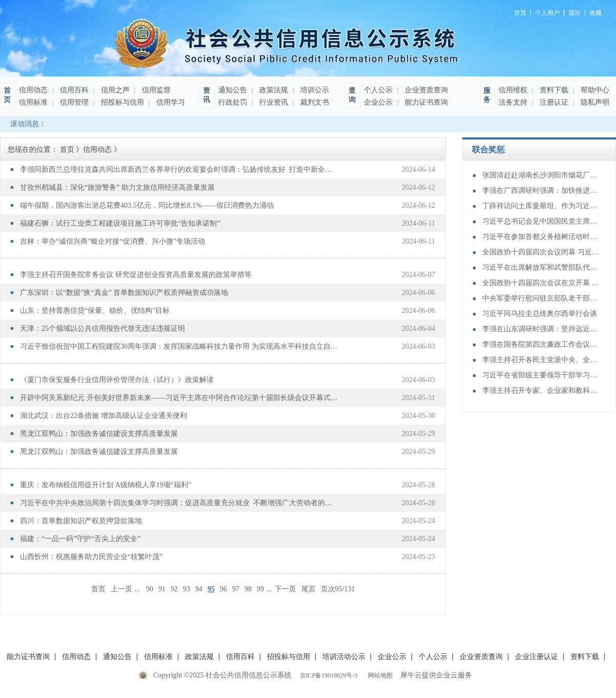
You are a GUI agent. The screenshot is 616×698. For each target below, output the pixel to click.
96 (223, 589)
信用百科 (73, 90)
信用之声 (114, 90)
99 (260, 589)
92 (174, 589)
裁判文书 (314, 102)
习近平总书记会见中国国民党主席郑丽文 (541, 221)
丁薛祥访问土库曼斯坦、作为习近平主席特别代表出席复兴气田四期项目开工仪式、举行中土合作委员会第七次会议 (541, 206)
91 (162, 589)
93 (187, 589)
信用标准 (33, 102)
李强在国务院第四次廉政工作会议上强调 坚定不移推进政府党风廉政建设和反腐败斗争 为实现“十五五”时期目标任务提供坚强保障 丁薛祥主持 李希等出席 (541, 344)
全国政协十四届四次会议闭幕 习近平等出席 (541, 252)
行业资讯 (273, 102)
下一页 (285, 589)
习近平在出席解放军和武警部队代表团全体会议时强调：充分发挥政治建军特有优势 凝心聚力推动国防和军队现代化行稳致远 (541, 267)
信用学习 (170, 102)
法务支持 (513, 102)
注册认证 (553, 102)
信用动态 (33, 90)
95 (211, 589)
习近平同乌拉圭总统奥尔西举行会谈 (540, 314)
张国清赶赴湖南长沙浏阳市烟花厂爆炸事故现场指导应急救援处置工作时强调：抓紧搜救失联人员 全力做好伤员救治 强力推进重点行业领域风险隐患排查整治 (541, 175)
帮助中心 (594, 90)
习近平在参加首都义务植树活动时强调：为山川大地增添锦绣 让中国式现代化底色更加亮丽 (541, 237)
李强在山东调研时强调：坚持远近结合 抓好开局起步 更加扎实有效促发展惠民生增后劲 (541, 329)
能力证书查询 (425, 102)
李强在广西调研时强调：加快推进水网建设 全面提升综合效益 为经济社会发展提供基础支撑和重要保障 (541, 191)
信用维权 (513, 90)
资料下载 (553, 90)
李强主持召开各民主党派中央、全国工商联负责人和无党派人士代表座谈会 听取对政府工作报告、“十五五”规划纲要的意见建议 (541, 360)
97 (236, 589)
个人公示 (378, 90)
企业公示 (378, 102)
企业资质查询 (425, 90)
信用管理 (73, 102)
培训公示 (314, 90)
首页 (98, 589)
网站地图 (379, 675)
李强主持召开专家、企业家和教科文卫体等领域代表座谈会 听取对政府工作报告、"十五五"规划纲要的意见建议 (541, 391)
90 (150, 589)
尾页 (309, 589)
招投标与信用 (121, 102)
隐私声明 (594, 102)
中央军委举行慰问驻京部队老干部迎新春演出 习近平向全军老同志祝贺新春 (541, 298)
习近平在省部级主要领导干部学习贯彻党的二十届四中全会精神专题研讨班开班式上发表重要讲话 (541, 375)
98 (248, 589)
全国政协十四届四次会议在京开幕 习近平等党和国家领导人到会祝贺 (541, 283)
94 (199, 589)
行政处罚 (233, 102)
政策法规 (273, 90)
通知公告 (233, 90)
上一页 (121, 589)
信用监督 (155, 90)
